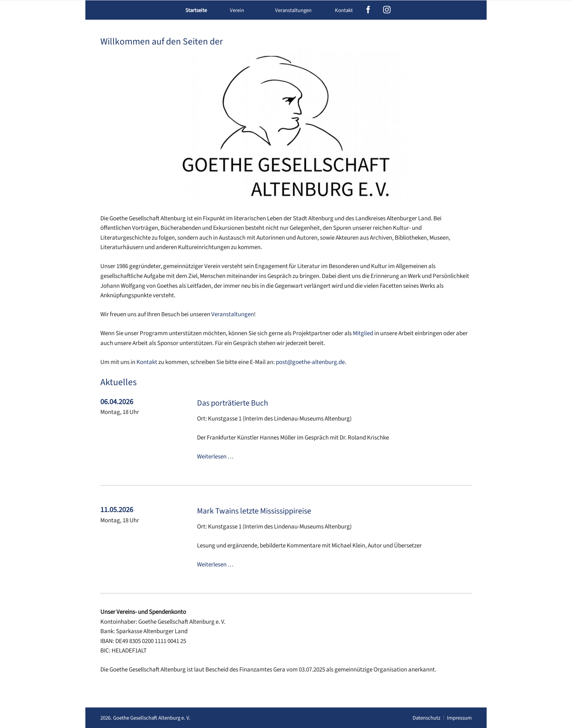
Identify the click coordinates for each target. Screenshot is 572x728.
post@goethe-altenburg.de (310, 362)
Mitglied (363, 333)
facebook (368, 10)
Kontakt (344, 10)
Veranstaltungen (233, 314)
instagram (387, 10)
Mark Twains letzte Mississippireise (254, 511)
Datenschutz (426, 718)
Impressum (459, 718)
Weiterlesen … (215, 457)
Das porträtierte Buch (233, 403)
